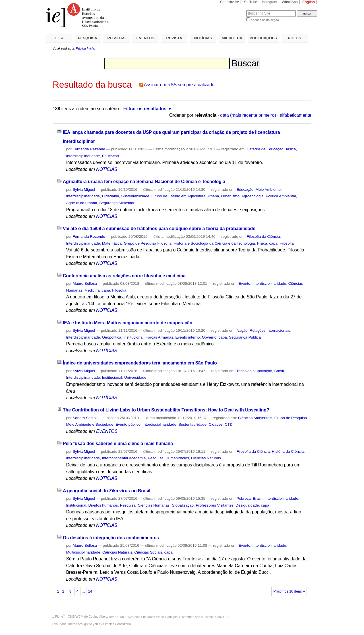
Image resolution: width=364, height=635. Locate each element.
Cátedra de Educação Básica (271, 149)
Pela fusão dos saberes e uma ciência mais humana (118, 444)
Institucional (134, 337)
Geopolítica (112, 337)
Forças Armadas (159, 337)
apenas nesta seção (265, 20)
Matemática (112, 243)
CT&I (229, 424)
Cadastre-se (229, 2)
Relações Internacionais (270, 330)
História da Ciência (288, 451)
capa (273, 243)
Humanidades (177, 458)
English (309, 2)
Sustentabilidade (135, 196)
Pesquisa (156, 458)
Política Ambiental (281, 196)
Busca (232, 10)
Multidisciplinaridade (83, 552)
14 (90, 591)
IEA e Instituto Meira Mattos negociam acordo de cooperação (128, 323)
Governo (209, 337)
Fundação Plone (153, 616)
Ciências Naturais (206, 458)
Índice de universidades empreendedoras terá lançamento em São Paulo (140, 363)
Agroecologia (253, 196)
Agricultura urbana (81, 203)
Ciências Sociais (148, 552)
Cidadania (111, 196)
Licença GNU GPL (216, 616)
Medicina (92, 290)
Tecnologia (246, 371)
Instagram (270, 2)
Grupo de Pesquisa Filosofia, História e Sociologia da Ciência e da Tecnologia (189, 243)
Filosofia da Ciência (263, 236)
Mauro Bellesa (85, 283)
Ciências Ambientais (255, 418)
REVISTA (174, 38)
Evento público (128, 424)
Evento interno (187, 337)
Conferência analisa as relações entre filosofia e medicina (124, 276)
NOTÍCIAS (203, 38)
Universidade (135, 377)
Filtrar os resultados (145, 109)
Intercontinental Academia (124, 458)
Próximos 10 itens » (289, 591)
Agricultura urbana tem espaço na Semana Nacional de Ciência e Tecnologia (144, 182)
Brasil (279, 371)
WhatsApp (290, 2)
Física (262, 243)
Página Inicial (85, 48)
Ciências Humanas (154, 505)
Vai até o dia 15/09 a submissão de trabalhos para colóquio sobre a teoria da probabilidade (159, 229)
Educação (110, 156)
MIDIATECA (232, 38)
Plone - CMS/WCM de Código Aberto (82, 616)
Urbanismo (230, 196)
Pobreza (244, 498)
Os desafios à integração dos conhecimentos (111, 538)
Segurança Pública (245, 337)
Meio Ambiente (268, 190)
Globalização (183, 505)
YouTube (251, 2)
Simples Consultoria (117, 624)
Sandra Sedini (84, 418)
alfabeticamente (296, 115)
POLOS (295, 38)
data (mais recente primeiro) (248, 115)
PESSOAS (117, 38)
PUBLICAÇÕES (263, 38)
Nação (242, 330)
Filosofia (287, 243)
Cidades (216, 424)
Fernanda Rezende (89, 149)
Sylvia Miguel (84, 190)
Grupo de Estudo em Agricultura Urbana (185, 196)
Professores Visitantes (215, 505)
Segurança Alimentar (117, 203)
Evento (244, 283)
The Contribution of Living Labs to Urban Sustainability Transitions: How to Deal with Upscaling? (166, 410)
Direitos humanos (103, 505)
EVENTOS (145, 38)
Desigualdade (247, 505)
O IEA (59, 38)
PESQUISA (88, 38)
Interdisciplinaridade (83, 156)
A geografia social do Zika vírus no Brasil (107, 491)
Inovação (264, 371)
